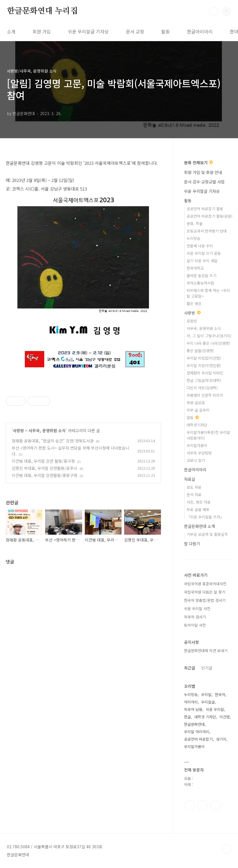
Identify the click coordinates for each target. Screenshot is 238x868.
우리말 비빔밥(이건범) (204, 358)
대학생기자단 (197, 425)
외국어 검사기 (195, 617)
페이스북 (189, 805)
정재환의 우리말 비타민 (205, 373)
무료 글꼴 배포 (198, 509)
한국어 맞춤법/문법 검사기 (205, 600)
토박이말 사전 (195, 625)
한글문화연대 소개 (199, 526)
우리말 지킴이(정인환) (204, 365)
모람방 (192, 321)
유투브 (215, 805)
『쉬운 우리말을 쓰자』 (205, 517)
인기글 (207, 668)
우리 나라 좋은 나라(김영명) (208, 343)
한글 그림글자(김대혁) (204, 380)
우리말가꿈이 (197, 445)
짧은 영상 (194, 303)
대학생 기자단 (205, 717)
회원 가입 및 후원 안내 (203, 172)
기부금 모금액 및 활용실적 (207, 534)
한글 (187, 717)
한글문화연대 (194, 724)
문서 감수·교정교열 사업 (204, 182)
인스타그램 (202, 805)
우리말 (206, 694)
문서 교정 (135, 31)
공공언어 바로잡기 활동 (205, 209)
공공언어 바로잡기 (198, 739)
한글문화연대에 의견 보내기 (206, 651)
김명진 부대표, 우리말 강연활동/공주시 (45, 468)
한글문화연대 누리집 (42, 11)
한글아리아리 (200, 31)
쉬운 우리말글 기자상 (88, 31)
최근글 (190, 668)
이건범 (225, 717)
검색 (213, 11)
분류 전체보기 (198, 163)
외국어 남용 (193, 709)
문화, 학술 (195, 223)
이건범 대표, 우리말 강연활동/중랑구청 (45, 475)
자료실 (190, 479)
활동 (166, 31)
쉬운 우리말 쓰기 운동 (204, 253)
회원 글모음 (196, 403)
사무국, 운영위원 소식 (47, 430)
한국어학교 (195, 268)
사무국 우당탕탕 (199, 453)
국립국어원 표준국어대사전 (205, 584)
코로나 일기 (196, 460)
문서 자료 (194, 495)
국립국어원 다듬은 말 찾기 (205, 592)
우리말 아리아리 (197, 732)
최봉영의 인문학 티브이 (205, 395)
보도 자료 (194, 487)
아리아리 (191, 702)
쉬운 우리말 (215, 709)
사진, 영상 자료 (199, 502)
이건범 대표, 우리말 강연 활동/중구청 (43, 461)
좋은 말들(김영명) (200, 351)
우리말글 (208, 702)
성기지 (221, 739)
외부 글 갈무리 (198, 410)
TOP (227, 849)
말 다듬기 (192, 544)
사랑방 (18, 430)
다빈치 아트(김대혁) (202, 388)
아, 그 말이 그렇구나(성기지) (209, 336)
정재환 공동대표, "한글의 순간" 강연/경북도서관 (53, 441)
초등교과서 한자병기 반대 (207, 231)
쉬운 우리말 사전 (197, 609)
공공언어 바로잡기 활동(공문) (209, 216)
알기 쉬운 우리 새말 (202, 261)
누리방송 (193, 238)
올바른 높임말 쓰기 (201, 275)
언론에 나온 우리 (200, 246)
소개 (11, 31)
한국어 (220, 694)
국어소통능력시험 (200, 283)
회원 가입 (42, 31)
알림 (193, 417)
